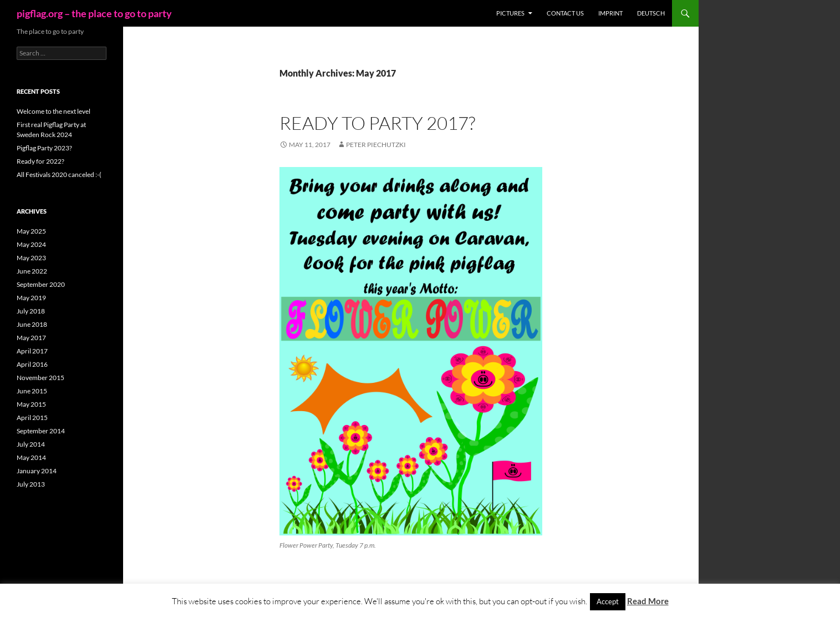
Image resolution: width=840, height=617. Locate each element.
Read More (648, 601)
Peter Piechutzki (376, 145)
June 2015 (32, 391)
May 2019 (31, 298)
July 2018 (31, 311)
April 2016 (32, 364)
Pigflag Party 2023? (44, 148)
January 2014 (37, 471)
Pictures (510, 13)
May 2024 (31, 244)
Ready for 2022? (40, 161)
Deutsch (651, 13)
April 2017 (32, 351)
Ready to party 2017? (377, 123)
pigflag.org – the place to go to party (94, 13)
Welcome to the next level (54, 111)
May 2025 (31, 231)
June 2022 (32, 271)
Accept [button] (608, 601)
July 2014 (31, 444)
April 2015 (32, 418)
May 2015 (31, 404)
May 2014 (31, 457)
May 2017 (31, 338)
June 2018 (32, 324)
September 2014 (41, 431)
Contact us (565, 13)
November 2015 (40, 378)
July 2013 (31, 484)
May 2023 (31, 258)
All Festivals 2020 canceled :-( (59, 175)
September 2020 (41, 284)
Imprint (610, 13)
